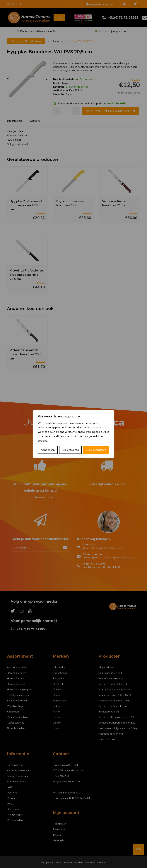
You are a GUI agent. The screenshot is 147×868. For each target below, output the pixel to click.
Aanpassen (48, 450)
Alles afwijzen (70, 450)
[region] (73, 434)
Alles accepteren (96, 450)
